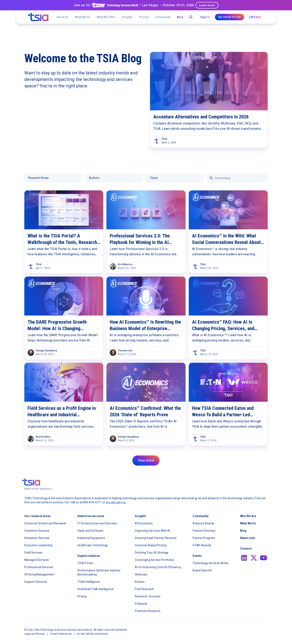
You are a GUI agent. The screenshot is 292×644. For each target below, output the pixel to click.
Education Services (37, 538)
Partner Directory (204, 531)
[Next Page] (146, 460)
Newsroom (248, 538)
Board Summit (202, 570)
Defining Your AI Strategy (152, 553)
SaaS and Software (90, 531)
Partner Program (204, 538)
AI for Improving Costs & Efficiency (158, 567)
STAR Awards (202, 545)
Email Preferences (61, 634)
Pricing (144, 17)
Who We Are (248, 516)
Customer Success (37, 531)
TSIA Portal (85, 563)
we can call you (116, 502)
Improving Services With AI (152, 531)
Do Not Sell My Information (92, 634)
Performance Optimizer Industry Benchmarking (99, 572)
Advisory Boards (203, 523)
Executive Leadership (38, 545)
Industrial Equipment (91, 538)
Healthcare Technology (93, 545)
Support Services (36, 582)
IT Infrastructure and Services (97, 523)
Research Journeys (148, 596)
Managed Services (37, 560)
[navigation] (38, 17)
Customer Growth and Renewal (45, 523)
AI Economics (144, 523)
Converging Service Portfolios (155, 560)
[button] (106, 17)
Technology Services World (210, 563)
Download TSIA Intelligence (96, 589)
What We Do (83, 17)
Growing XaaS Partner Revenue (156, 538)
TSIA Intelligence (89, 582)
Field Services (33, 553)
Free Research (144, 589)
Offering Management (39, 574)
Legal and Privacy (34, 634)
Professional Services (39, 567)
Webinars (141, 574)
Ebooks (140, 582)
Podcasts (141, 604)
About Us (62, 17)
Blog (180, 17)
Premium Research (148, 611)
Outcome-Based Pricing (151, 545)
